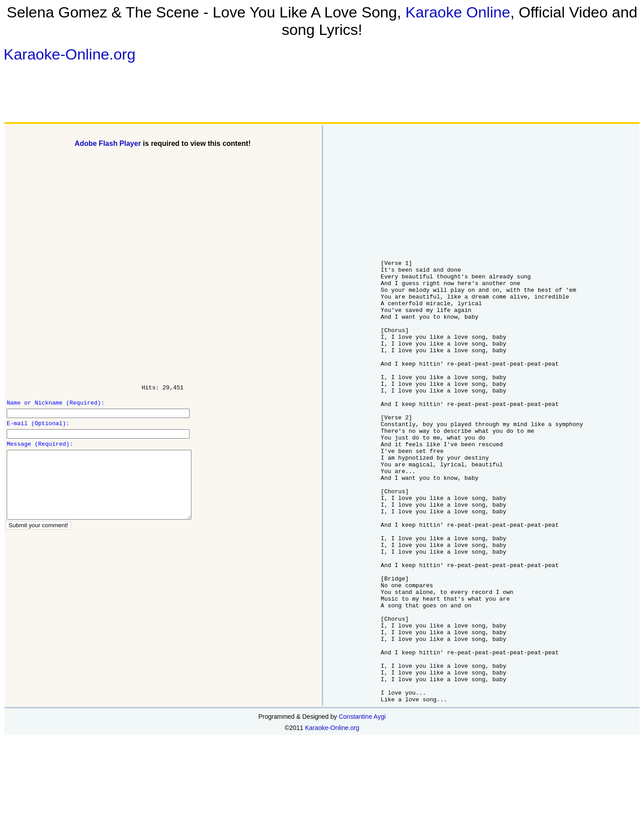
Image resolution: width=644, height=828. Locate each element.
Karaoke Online (458, 12)
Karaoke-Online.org (70, 54)
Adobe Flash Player (108, 143)
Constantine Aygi (362, 805)
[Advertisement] (158, 92)
